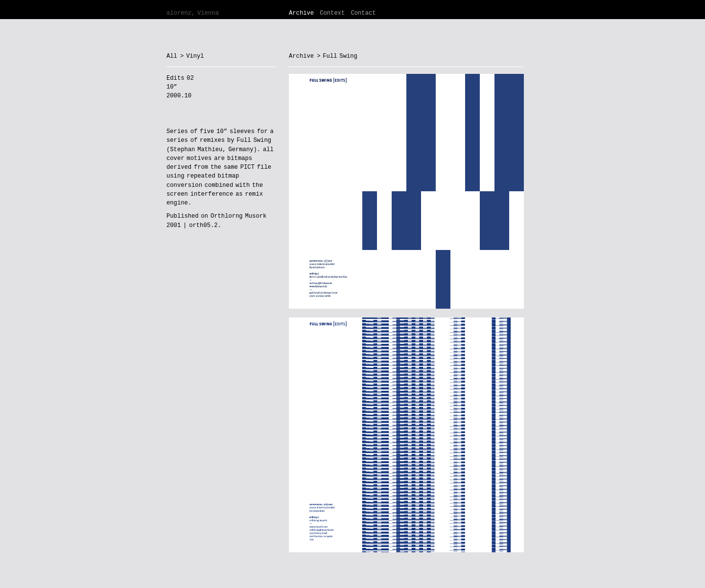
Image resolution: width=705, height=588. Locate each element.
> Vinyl (192, 56)
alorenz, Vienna (193, 13)
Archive (301, 13)
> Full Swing (337, 56)
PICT (247, 167)
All (172, 56)
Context (332, 13)
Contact (363, 13)
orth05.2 (203, 226)
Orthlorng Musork (238, 216)
